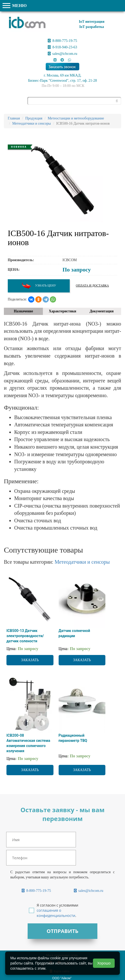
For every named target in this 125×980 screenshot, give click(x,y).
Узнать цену (39, 286)
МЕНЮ (15, 6)
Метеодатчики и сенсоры (82, 562)
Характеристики (62, 311)
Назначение (23, 311)
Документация (102, 311)
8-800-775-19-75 (62, 41)
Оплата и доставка (92, 285)
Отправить (62, 931)
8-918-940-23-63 (62, 47)
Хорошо (104, 963)
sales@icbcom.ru (62, 54)
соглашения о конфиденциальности (56, 913)
